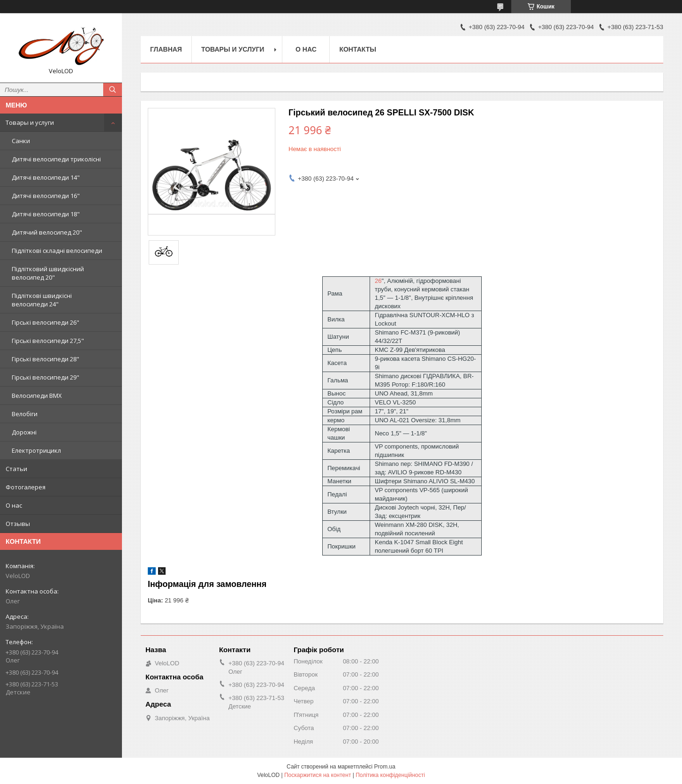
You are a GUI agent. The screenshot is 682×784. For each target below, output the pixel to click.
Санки (21, 141)
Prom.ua (385, 767)
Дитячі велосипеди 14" (46, 177)
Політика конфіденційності (390, 775)
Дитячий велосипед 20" (47, 232)
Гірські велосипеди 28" (45, 359)
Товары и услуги (30, 122)
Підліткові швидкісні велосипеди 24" (42, 300)
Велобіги (25, 414)
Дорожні (24, 432)
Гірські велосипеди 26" (45, 322)
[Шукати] (113, 90)
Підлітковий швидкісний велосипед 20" (48, 273)
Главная (166, 49)
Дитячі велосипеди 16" (46, 196)
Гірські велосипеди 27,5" (48, 341)
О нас (14, 505)
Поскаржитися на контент (318, 775)
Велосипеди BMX (37, 396)
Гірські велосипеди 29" (45, 377)
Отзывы (18, 524)
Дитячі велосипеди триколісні (56, 159)
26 (378, 281)
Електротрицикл (36, 450)
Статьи (16, 469)
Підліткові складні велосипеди (57, 251)
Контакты (357, 49)
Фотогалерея (26, 487)
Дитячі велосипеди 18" (46, 214)
